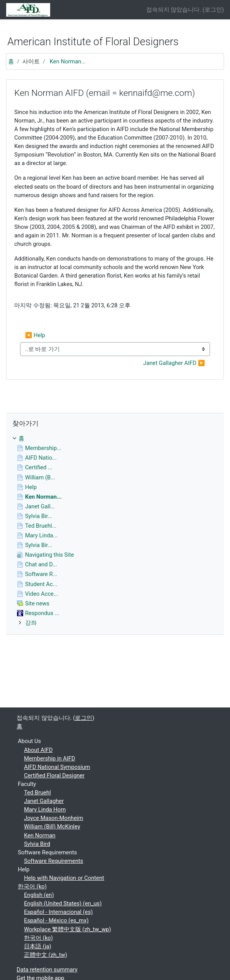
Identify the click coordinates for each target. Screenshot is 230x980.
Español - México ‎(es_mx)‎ (56, 920)
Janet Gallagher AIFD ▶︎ (174, 363)
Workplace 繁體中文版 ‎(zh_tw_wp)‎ (67, 929)
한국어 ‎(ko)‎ (32, 886)
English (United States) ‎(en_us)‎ (63, 903)
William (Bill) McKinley (52, 827)
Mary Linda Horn (45, 810)
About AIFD (38, 750)
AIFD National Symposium (57, 767)
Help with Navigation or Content (64, 878)
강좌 (31, 623)
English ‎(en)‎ (39, 895)
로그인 (213, 10)
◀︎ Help (35, 335)
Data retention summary (47, 970)
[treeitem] (115, 438)
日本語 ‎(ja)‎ (37, 946)
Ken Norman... (68, 61)
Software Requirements (53, 861)
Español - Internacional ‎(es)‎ (58, 912)
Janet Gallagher (44, 801)
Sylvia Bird (37, 844)
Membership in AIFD (50, 758)
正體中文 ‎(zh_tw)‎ (46, 955)
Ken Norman (40, 835)
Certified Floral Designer (54, 775)
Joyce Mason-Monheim (53, 818)
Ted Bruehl (37, 793)
